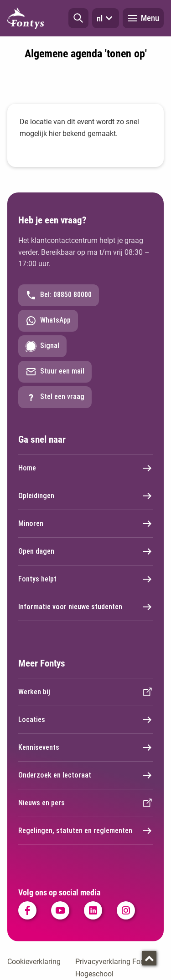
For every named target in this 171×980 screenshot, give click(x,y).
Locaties (85, 720)
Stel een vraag (55, 397)
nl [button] (106, 18)
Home (85, 468)
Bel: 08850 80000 (59, 295)
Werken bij (85, 692)
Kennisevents (85, 748)
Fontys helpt (85, 579)
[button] (78, 18)
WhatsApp (48, 321)
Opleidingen (85, 496)
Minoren (85, 524)
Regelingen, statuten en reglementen (85, 831)
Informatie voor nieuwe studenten (85, 607)
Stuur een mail (55, 372)
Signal (42, 346)
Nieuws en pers (85, 803)
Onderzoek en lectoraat (85, 775)
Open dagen (85, 551)
